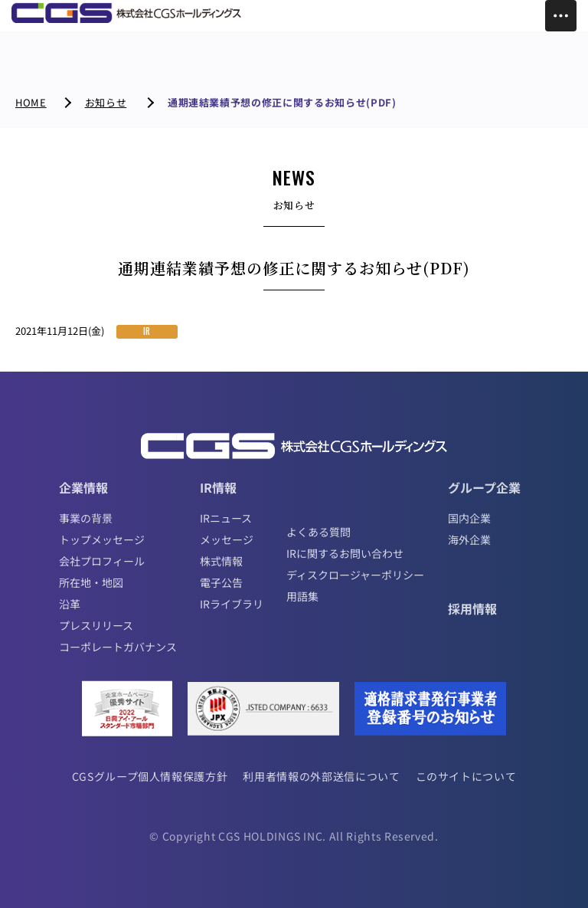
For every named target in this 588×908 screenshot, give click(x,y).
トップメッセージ (102, 539)
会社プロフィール (102, 561)
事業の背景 (86, 518)
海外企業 (469, 539)
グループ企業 (484, 487)
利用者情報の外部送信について (321, 776)
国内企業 (469, 518)
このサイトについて (466, 776)
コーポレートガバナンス (118, 647)
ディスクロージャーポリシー (355, 575)
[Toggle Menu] (561, 16)
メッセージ (227, 539)
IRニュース (226, 518)
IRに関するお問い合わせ (345, 553)
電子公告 (221, 582)
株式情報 (221, 561)
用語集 (302, 596)
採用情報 (472, 608)
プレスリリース (96, 625)
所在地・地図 (91, 582)
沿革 (70, 604)
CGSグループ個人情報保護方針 (150, 776)
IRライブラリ (232, 604)
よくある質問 (318, 532)
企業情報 (83, 487)
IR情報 (218, 487)
